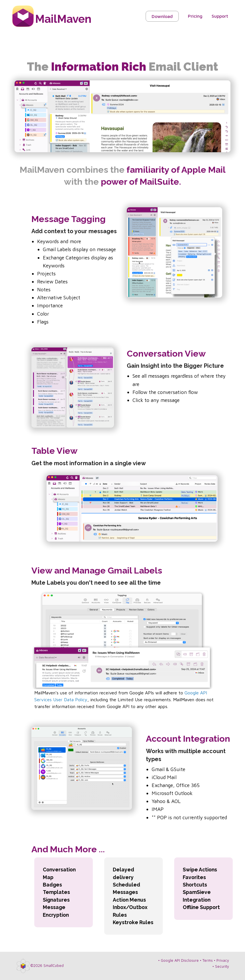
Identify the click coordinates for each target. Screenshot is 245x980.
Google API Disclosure (180, 960)
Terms (208, 960)
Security (222, 966)
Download (162, 16)
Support (220, 16)
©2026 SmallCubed (47, 966)
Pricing (195, 16)
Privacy (223, 960)
